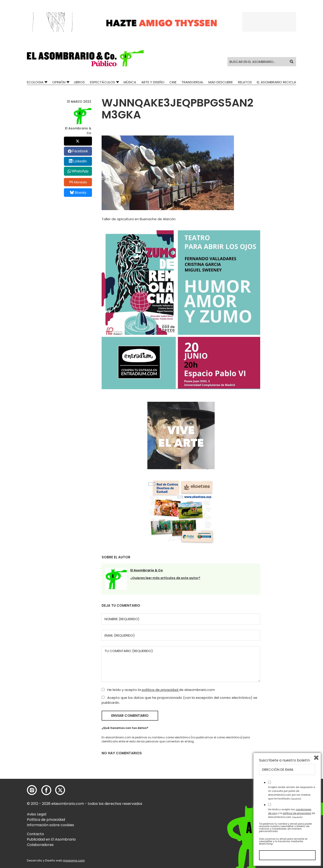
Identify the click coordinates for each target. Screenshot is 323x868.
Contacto (35, 834)
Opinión (59, 82)
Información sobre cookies (50, 825)
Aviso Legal (37, 814)
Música (130, 82)
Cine (173, 82)
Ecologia (35, 82)
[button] (85, 58)
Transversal (192, 82)
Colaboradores (40, 845)
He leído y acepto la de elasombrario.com (158, 690)
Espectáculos (103, 82)
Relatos (245, 82)
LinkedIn (80, 161)
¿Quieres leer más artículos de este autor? (165, 578)
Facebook (80, 151)
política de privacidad (160, 690)
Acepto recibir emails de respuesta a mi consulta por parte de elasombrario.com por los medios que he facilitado (292, 793)
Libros (79, 82)
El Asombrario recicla (276, 82)
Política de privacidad (46, 820)
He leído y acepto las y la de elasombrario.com (291, 813)
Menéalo (78, 182)
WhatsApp (80, 171)
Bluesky (78, 192)
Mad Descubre (221, 82)
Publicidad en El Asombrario (51, 839)
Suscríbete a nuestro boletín (284, 760)
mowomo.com (74, 860)
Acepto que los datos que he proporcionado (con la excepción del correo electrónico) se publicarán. (179, 700)
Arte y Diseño (153, 82)
